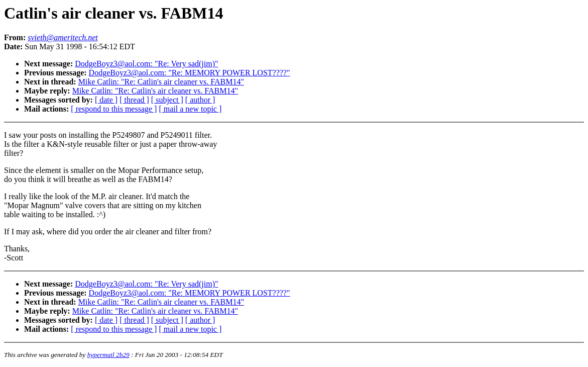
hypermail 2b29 (108, 355)
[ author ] (200, 100)
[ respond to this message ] (114, 109)
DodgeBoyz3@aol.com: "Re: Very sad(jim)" (146, 64)
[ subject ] (167, 100)
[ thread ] (134, 100)
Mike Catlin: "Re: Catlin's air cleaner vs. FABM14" (161, 82)
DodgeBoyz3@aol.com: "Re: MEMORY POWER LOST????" (190, 73)
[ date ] (106, 100)
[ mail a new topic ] (190, 109)
